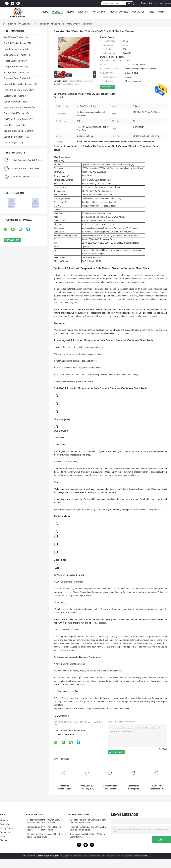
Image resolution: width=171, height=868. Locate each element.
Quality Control (119, 12)
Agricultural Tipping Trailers (17, 108)
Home (45, 12)
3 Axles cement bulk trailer (117, 709)
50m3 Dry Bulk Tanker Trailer (71, 709)
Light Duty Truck (12, 125)
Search (130, 3)
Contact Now (108, 87)
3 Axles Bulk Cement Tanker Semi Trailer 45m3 (64, 787)
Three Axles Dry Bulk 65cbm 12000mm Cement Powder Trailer (87, 836)
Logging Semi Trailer (14, 137)
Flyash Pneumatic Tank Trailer (26, 168)
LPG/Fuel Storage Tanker (16, 119)
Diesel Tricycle (11, 143)
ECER (148, 856)
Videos (70, 12)
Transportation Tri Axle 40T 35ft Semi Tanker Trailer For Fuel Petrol (44, 828)
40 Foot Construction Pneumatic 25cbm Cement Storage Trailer (88, 821)
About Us (83, 12)
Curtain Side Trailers (14, 96)
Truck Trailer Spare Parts (16, 90)
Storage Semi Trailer (14, 72)
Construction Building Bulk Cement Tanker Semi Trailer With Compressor (134, 787)
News (151, 12)
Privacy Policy (29, 856)
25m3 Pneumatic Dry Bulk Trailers (27, 160)
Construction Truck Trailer (17, 131)
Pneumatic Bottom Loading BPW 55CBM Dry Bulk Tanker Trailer (88, 828)
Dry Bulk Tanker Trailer (28, 24)
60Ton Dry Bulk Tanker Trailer (25, 177)
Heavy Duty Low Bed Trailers (18, 84)
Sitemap (4, 840)
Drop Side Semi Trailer (15, 55)
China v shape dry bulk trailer (50, 856)
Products (58, 12)
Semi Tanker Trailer (13, 37)
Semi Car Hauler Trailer (15, 102)
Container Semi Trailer (15, 78)
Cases (162, 12)
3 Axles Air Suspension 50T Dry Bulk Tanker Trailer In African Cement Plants (157, 787)
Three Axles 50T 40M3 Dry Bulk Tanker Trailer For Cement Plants (87, 787)
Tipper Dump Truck (13, 61)
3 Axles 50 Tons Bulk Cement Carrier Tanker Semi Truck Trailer (110, 787)
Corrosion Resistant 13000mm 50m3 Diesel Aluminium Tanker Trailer (44, 821)
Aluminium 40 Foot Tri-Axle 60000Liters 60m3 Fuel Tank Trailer (45, 836)
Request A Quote (148, 3)
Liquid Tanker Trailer (14, 49)
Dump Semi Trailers (13, 67)
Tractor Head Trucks (14, 113)
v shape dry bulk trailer (94, 709)
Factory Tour (99, 12)
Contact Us (138, 12)
